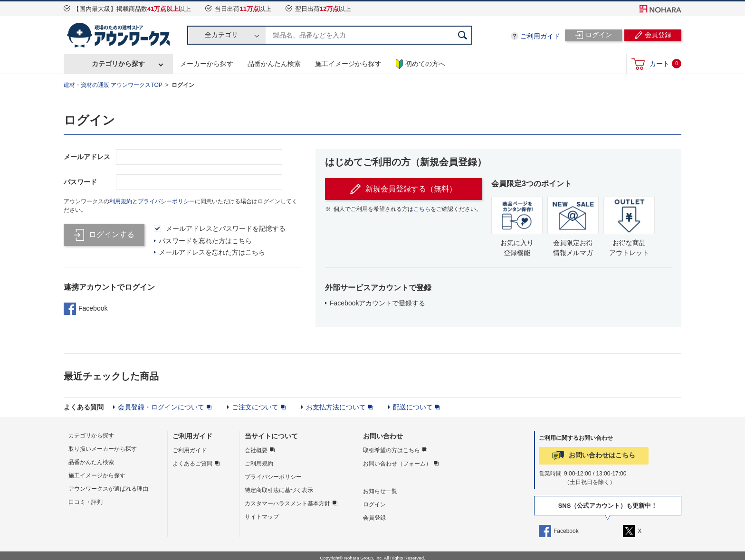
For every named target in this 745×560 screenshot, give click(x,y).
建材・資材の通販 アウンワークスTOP (113, 85)
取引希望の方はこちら (392, 450)
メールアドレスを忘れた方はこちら (212, 252)
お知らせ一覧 (380, 491)
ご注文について (255, 407)
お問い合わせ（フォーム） (397, 464)
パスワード (80, 182)
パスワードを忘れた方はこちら (205, 241)
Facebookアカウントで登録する (377, 303)
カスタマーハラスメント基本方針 (287, 503)
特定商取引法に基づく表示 (279, 490)
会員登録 (374, 518)
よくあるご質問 (192, 464)
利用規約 (121, 201)
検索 (463, 35)
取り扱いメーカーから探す (103, 449)
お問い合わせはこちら (602, 455)
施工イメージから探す (348, 64)
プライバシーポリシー (166, 201)
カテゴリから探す (118, 64)
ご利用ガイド (540, 36)
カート (665, 64)
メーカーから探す (207, 64)
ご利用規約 (259, 464)
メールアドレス (87, 157)
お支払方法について (336, 407)
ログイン (183, 85)
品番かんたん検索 (274, 64)
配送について (413, 407)
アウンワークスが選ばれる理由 (108, 489)
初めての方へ (420, 64)
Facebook (86, 309)
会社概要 (256, 450)
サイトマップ (262, 517)
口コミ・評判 (86, 502)
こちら (422, 209)
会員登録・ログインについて (161, 407)
